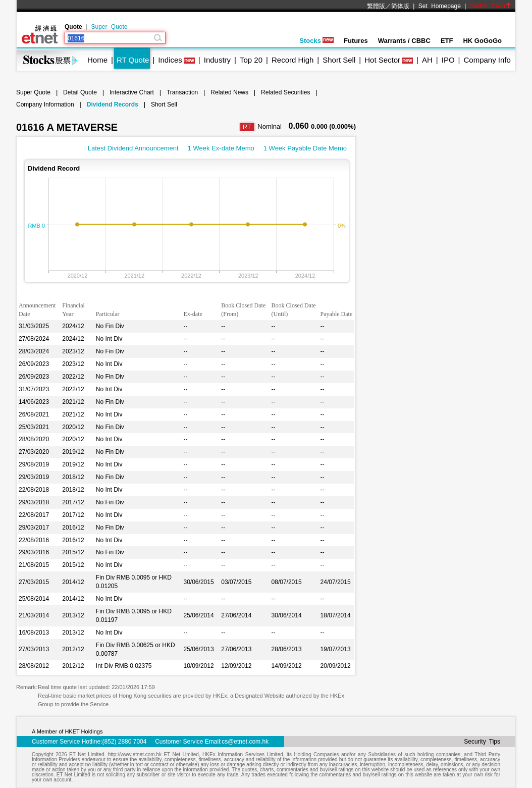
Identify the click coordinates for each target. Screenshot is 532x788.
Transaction (182, 92)
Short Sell (339, 60)
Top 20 (251, 60)
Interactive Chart (132, 92)
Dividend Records (113, 104)
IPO (448, 60)
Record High (292, 60)
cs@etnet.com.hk (245, 742)
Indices (170, 60)
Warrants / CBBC (404, 41)
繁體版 (376, 6)
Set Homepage (440, 6)
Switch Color (491, 6)
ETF (447, 41)
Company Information (45, 104)
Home (97, 60)
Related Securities (285, 92)
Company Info (487, 60)
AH (427, 60)
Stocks (316, 41)
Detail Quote (80, 92)
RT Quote (133, 60)
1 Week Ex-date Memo (221, 148)
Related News (229, 92)
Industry (217, 60)
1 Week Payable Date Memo (305, 148)
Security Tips (482, 742)
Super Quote (109, 27)
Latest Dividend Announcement (133, 148)
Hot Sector (382, 60)
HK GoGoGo (482, 41)
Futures (356, 41)
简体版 (400, 6)
